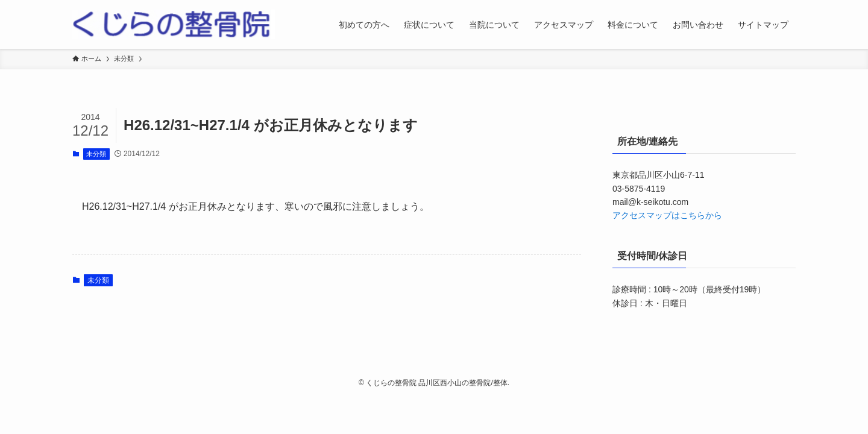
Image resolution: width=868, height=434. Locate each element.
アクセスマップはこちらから (667, 215)
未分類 (96, 154)
